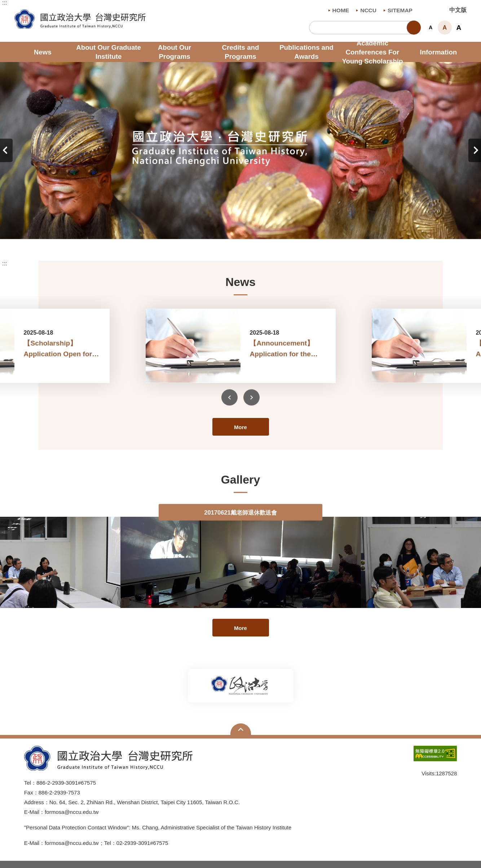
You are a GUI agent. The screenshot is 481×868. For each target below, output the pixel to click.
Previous (6, 151)
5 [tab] (262, 226)
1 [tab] (219, 226)
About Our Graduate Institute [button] (109, 52)
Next (475, 151)
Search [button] (414, 28)
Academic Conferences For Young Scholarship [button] (372, 52)
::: (5, 3)
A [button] (431, 27)
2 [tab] (230, 226)
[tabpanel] (240, 151)
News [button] (43, 52)
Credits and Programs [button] (241, 52)
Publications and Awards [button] (306, 52)
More (240, 427)
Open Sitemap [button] (241, 729)
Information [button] (438, 52)
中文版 (458, 10)
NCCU (366, 10)
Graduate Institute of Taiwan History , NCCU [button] (20, 13)
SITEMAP (398, 10)
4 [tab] (251, 226)
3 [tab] (240, 226)
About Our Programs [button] (175, 52)
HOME (339, 10)
